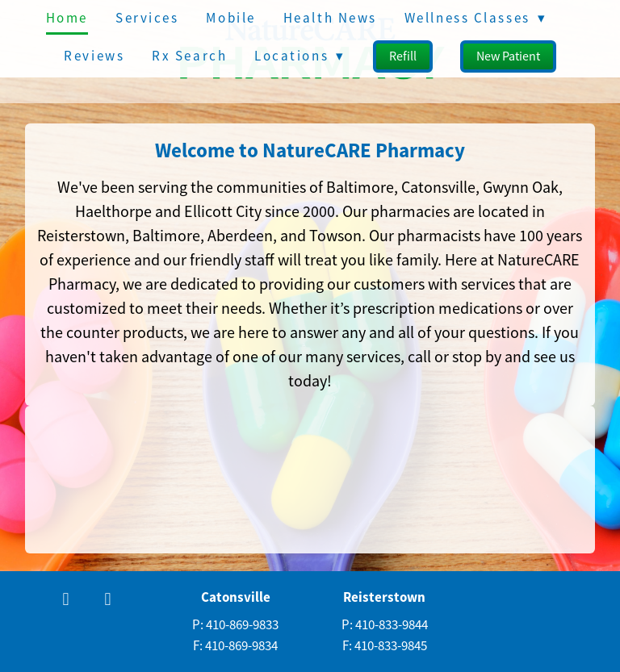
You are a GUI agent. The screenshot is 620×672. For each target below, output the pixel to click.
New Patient (508, 56)
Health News (330, 18)
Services (147, 18)
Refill (403, 56)
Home (67, 18)
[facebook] (66, 600)
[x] (108, 600)
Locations (300, 56)
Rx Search (189, 56)
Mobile (230, 18)
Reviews (94, 56)
